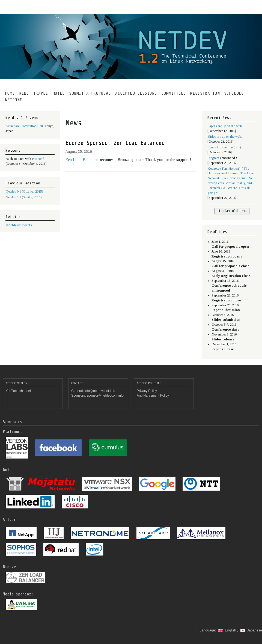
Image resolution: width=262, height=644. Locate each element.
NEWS (24, 93)
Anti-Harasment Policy (153, 396)
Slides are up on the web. (225, 137)
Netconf (38, 159)
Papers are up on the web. (225, 126)
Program (214, 158)
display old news (232, 211)
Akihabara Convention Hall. (25, 126)
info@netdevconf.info (100, 391)
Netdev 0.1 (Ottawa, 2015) (24, 191)
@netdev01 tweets (19, 225)
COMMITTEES (174, 93)
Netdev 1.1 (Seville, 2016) (24, 197)
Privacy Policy (147, 391)
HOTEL (59, 93)
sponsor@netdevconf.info (105, 396)
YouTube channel (18, 391)
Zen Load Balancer (82, 160)
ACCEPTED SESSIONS (136, 93)
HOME (10, 93)
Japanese (251, 630)
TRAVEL (41, 93)
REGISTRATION (205, 93)
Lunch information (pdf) (224, 147)
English (228, 630)
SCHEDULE (234, 93)
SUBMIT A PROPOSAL (90, 93)
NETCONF (14, 100)
